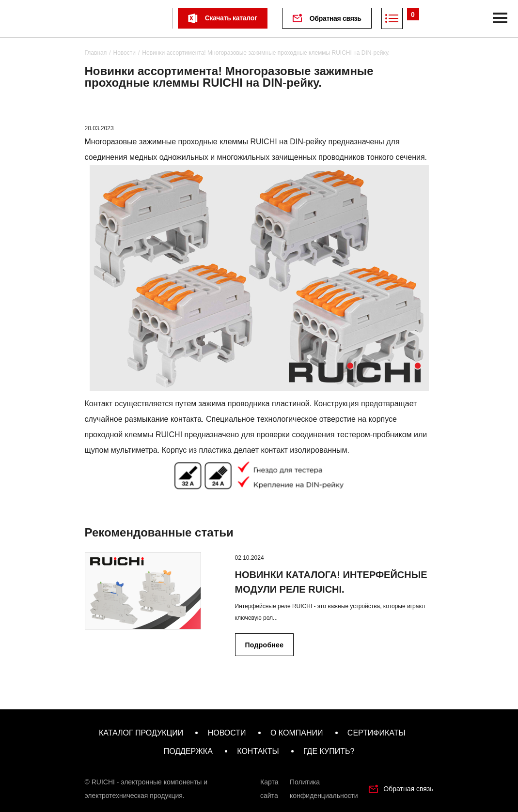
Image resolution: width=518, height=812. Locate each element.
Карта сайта (269, 789)
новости (227, 733)
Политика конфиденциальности (324, 789)
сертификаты (377, 733)
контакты (258, 751)
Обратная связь (336, 18)
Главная (96, 53)
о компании (297, 733)
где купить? (329, 751)
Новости (125, 53)
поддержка (188, 751)
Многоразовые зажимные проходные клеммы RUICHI (181, 142)
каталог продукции (141, 733)
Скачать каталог (231, 18)
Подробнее (265, 645)
